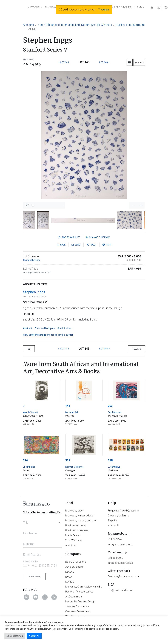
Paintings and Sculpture (130, 25)
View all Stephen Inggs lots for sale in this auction (48, 335)
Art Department (74, 597)
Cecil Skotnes (115, 412)
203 (110, 406)
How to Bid (114, 526)
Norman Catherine (74, 467)
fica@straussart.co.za (120, 590)
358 (110, 460)
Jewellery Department (77, 607)
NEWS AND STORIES (120, 7)
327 (68, 460)
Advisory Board (74, 567)
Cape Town (116, 552)
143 (68, 406)
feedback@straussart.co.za (123, 576)
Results (139, 62)
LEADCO (70, 572)
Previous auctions (76, 526)
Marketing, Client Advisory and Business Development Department (102, 587)
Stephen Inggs (34, 292)
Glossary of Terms (118, 516)
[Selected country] (27, 565)
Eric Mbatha (29, 467)
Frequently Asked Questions (123, 511)
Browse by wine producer (79, 516)
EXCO (69, 577)
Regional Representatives (79, 592)
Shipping (113, 521)
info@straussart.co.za (120, 544)
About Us (70, 545)
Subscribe (34, 577)
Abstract (27, 328)
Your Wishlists (73, 540)
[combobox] (43, 522)
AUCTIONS (33, 7)
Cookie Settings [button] (15, 636)
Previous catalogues (77, 530)
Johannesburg (118, 534)
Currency (98, 237)
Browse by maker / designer (81, 521)
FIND (139, 7)
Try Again (104, 10)
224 (25, 460)
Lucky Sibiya (114, 467)
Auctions (28, 25)
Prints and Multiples (45, 328)
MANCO (70, 582)
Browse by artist (74, 511)
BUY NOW (50, 7)
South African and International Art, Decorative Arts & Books (75, 25)
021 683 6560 (115, 558)
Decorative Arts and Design (80, 602)
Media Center (72, 535)
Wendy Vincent (31, 412)
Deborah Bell (72, 412)
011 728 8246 (115, 539)
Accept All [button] (34, 636)
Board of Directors (76, 562)
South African (64, 328)
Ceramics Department (77, 611)
